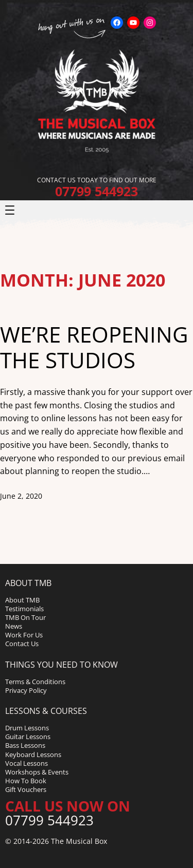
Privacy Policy (26, 690)
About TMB (22, 600)
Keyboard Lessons (33, 754)
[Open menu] (10, 210)
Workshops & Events (37, 772)
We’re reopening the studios (94, 347)
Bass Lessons (25, 745)
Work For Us (24, 635)
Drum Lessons (27, 728)
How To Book (26, 781)
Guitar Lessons (28, 737)
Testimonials (24, 609)
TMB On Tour (25, 617)
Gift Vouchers (26, 789)
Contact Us (22, 644)
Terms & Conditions (35, 682)
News (14, 626)
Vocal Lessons (27, 763)
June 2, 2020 (21, 496)
